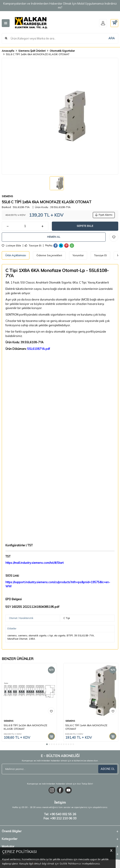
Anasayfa (8, 51)
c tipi (50, 636)
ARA (112, 38)
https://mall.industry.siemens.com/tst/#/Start (35, 563)
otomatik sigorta (38, 636)
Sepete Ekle (85, 226)
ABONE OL (108, 769)
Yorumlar (78, 255)
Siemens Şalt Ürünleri (32, 51)
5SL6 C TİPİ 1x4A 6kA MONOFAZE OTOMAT (86, 727)
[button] (47, 744)
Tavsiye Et (33, 246)
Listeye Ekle (11, 246)
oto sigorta (60, 636)
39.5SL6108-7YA (84, 636)
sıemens (23, 636)
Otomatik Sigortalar (62, 51)
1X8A (32, 639)
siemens (12, 636)
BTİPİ (70, 636)
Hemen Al (54, 237)
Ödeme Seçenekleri (49, 255)
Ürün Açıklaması (16, 255)
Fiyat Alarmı (104, 215)
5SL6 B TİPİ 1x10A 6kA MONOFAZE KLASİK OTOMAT (25, 727)
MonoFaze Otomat (17, 639)
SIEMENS (7, 196)
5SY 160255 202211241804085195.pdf (32, 607)
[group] (60, 116)
